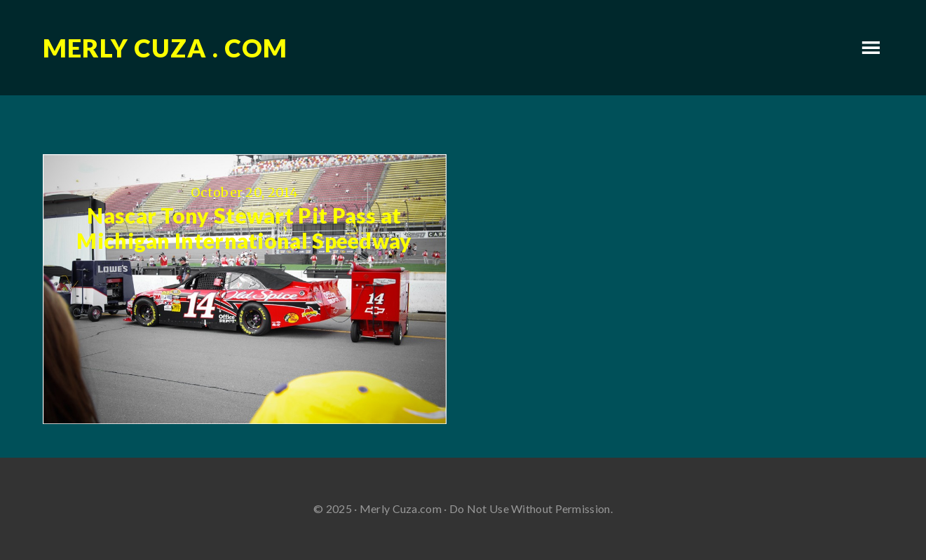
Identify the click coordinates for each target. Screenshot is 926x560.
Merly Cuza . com (165, 48)
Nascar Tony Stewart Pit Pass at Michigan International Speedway (244, 228)
